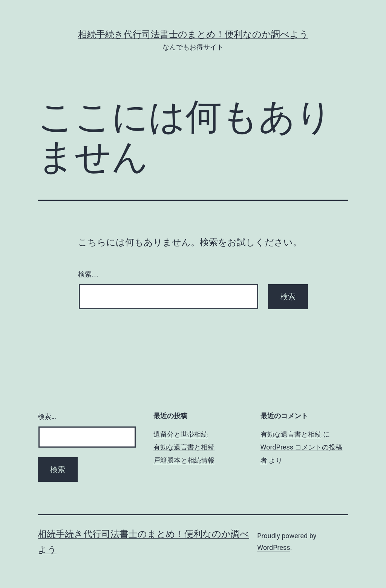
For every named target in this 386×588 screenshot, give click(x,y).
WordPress (273, 547)
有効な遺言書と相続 (184, 447)
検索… (88, 274)
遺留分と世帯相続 (181, 434)
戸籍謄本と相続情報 (184, 460)
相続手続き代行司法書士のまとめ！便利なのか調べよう (193, 34)
